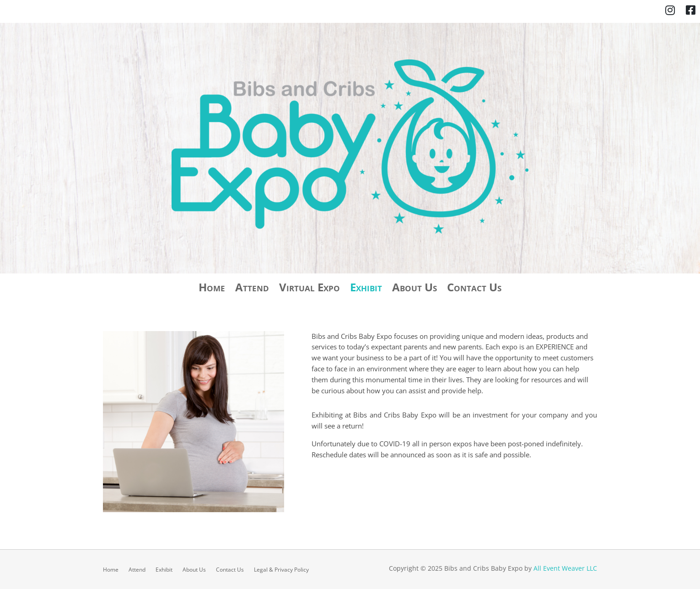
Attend (252, 289)
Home (212, 289)
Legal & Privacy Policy (281, 569)
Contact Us (474, 289)
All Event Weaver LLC (565, 568)
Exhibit (366, 289)
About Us (415, 289)
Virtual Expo (310, 289)
